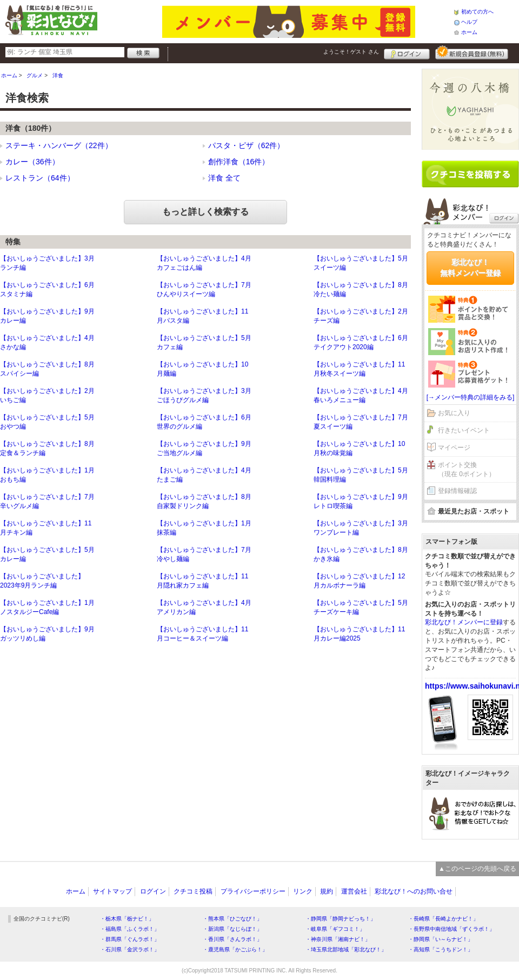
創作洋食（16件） (239, 162)
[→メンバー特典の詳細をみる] (471, 397)
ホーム (469, 32)
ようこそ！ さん (351, 52)
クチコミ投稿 (193, 891)
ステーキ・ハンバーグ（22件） (59, 145)
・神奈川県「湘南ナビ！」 (338, 939)
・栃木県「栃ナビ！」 (127, 919)
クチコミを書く (470, 174)
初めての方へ (477, 12)
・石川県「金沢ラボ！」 (130, 949)
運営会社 (354, 891)
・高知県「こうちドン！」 (441, 949)
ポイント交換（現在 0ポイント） (467, 469)
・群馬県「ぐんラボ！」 (130, 939)
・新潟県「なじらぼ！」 (232, 929)
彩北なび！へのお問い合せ (414, 891)
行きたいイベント (464, 430)
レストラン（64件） (40, 178)
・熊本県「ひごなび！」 (232, 919)
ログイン (407, 52)
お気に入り (454, 413)
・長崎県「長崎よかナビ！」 (443, 919)
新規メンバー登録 (472, 52)
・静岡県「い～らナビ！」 (441, 939)
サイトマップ (112, 891)
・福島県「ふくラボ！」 (130, 929)
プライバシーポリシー (253, 891)
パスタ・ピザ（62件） (247, 145)
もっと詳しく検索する (205, 212)
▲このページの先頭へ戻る (477, 869)
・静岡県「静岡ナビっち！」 (341, 919)
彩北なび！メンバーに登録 (464, 622)
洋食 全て (224, 178)
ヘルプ (469, 22)
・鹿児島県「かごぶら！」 (235, 949)
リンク (303, 891)
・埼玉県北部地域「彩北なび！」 (346, 949)
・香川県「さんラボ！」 (232, 939)
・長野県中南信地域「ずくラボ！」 (451, 929)
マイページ (454, 448)
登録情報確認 (457, 491)
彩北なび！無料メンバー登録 (470, 268)
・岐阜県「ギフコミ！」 (335, 929)
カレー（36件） (32, 162)
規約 (327, 891)
